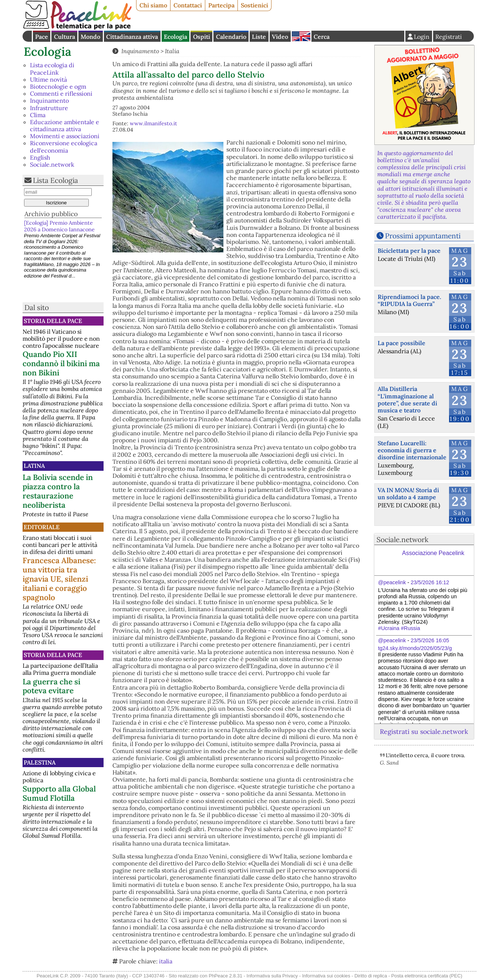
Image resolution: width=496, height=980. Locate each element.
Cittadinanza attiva (132, 37)
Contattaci (188, 5)
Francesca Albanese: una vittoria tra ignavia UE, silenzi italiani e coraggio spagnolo (59, 579)
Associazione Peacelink (433, 553)
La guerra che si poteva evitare (51, 686)
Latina (34, 466)
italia (166, 961)
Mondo (90, 37)
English (301, 36)
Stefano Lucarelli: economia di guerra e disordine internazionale (412, 450)
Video (280, 37)
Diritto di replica (371, 976)
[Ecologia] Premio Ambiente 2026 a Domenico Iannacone (59, 226)
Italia (172, 51)
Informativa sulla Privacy (272, 976)
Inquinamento (49, 101)
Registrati (449, 37)
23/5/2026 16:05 (430, 640)
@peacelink (392, 582)
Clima (38, 115)
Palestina (40, 762)
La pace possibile (401, 343)
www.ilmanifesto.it (153, 123)
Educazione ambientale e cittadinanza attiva (65, 125)
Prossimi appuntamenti (423, 236)
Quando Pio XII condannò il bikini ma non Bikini (61, 363)
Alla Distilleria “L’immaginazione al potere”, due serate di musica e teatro (407, 399)
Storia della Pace (53, 321)
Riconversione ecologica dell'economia (64, 147)
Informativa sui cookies (326, 976)
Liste (259, 37)
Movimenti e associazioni (65, 136)
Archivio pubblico (51, 214)
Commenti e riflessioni (61, 93)
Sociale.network (52, 164)
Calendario (231, 37)
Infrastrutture (49, 108)
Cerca (322, 37)
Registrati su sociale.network (424, 731)
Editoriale (42, 527)
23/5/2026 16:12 (430, 582)
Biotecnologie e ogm (58, 86)
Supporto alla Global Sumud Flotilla (59, 793)
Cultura (65, 37)
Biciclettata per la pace (409, 251)
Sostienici (254, 5)
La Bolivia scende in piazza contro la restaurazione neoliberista (58, 491)
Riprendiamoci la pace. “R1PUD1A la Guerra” (409, 300)
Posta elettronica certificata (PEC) (427, 976)
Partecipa (221, 5)
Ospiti (202, 37)
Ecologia (176, 37)
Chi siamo (153, 5)
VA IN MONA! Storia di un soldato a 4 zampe (408, 494)
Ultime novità (48, 79)
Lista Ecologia (55, 180)
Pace (42, 37)
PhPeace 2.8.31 (225, 976)
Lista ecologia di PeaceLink (52, 69)
